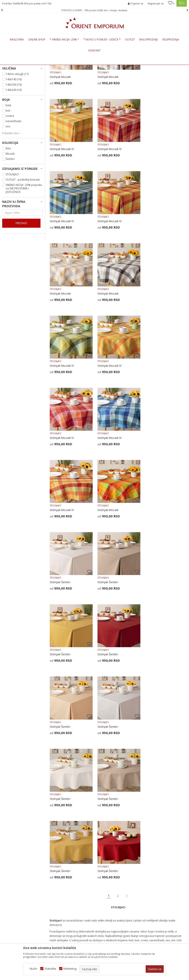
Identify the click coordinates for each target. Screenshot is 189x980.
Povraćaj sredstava (110, 881)
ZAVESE (10, 96)
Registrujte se (156, 3)
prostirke (107, 739)
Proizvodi (33, 67)
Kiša (8, 213)
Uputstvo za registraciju (113, 843)
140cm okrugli (17, 139)
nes (8, 191)
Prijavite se (138, 784)
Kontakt (55, 837)
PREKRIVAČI (12, 86)
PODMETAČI (13, 115)
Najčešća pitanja (60, 843)
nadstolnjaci (78, 739)
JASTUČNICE (12, 100)
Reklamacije (105, 876)
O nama (55, 825)
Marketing (70, 969)
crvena (10, 181)
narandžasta (14, 186)
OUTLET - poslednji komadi (23, 245)
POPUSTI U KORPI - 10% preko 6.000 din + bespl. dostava (94, 10)
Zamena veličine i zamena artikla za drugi (114, 868)
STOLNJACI (12, 105)
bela (8, 170)
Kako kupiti (104, 837)
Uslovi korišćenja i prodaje (114, 825)
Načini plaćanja (107, 848)
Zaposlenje (57, 831)
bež (8, 175)
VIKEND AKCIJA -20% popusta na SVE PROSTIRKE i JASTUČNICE (24, 253)
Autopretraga (139, 74)
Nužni (33, 969)
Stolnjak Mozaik (60, 141)
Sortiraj (159, 74)
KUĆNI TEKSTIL (51, 67)
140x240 (14, 155)
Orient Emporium (13, 67)
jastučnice (62, 739)
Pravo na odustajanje (111, 887)
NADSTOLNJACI (15, 110)
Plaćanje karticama (109, 854)
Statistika (50, 969)
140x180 (14, 149)
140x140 (14, 144)
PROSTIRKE (12, 91)
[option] (94, 10)
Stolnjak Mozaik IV (156, 141)
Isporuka (103, 860)
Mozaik (10, 219)
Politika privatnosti (109, 831)
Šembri (10, 224)
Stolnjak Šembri (154, 428)
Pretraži (21, 288)
